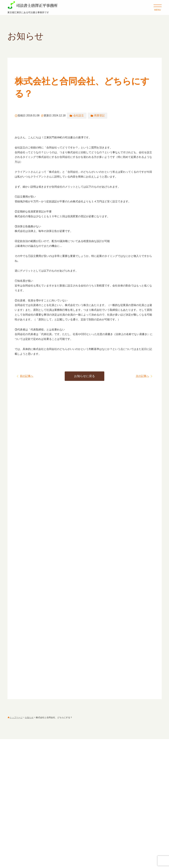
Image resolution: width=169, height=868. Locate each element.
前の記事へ (27, 376)
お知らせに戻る (84, 376)
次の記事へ (142, 376)
